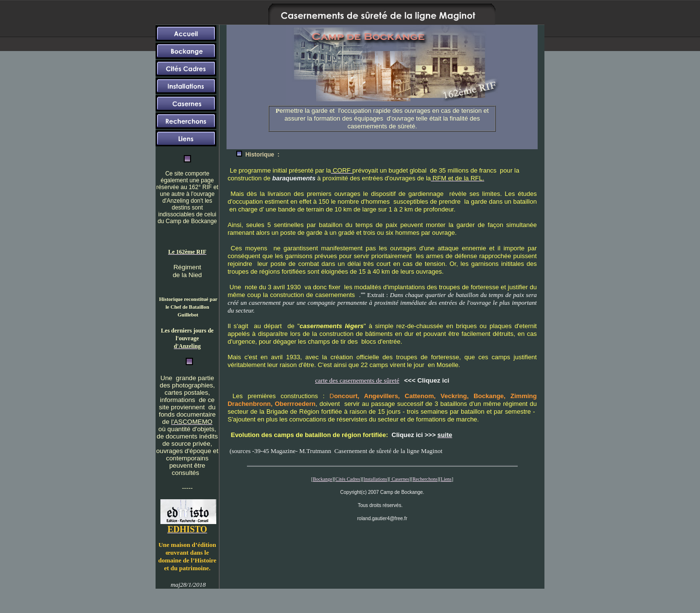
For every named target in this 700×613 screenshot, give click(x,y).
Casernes (400, 479)
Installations (376, 479)
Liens (446, 479)
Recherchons (425, 479)
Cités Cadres (348, 479)
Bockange (322, 479)
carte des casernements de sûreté (357, 380)
